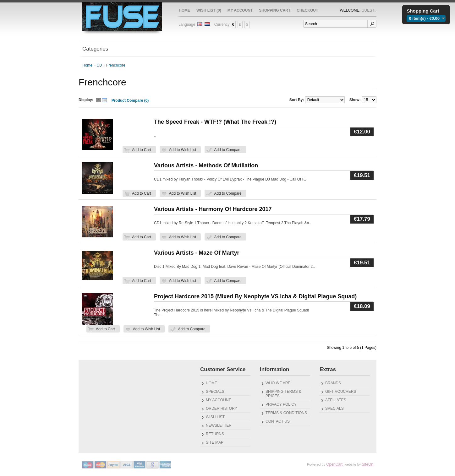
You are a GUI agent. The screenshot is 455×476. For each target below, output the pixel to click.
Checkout (307, 10)
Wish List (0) (209, 10)
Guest (368, 10)
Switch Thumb (101, 101)
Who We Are (278, 383)
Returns (215, 434)
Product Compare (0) (130, 100)
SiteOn (367, 464)
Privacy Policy (281, 404)
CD (99, 65)
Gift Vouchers (341, 392)
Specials (215, 392)
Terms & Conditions (286, 413)
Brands (333, 383)
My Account (240, 10)
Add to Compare (228, 150)
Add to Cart (142, 150)
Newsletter (219, 425)
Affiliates (336, 400)
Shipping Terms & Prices (283, 394)
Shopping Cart (275, 10)
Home (184, 10)
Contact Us (278, 421)
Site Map (215, 442)
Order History (222, 408)
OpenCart (334, 464)
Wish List (215, 417)
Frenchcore (116, 65)
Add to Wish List (183, 150)
